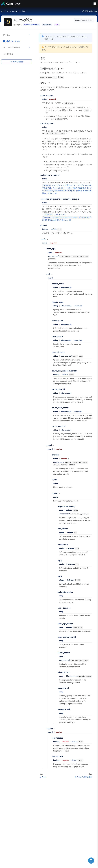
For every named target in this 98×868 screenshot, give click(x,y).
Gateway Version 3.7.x (84, 20)
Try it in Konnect (17, 62)
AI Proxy (15, 11)
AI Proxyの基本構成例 (83, 777)
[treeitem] (17, 41)
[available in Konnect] (31, 25)
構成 (24, 11)
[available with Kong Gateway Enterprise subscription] (47, 25)
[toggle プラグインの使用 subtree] (30, 48)
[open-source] (57, 25)
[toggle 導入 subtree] (30, 35)
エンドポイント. (53, 185)
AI (8, 11)
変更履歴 (8, 54)
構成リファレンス (11, 41)
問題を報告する (90, 11)
